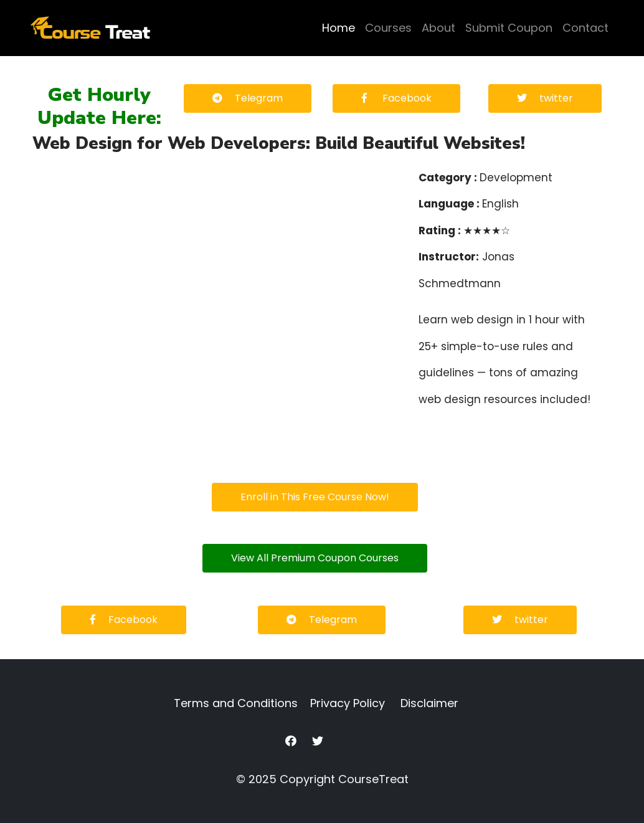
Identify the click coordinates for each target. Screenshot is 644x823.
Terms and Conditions (236, 703)
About (438, 28)
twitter (545, 98)
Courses (388, 28)
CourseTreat (373, 779)
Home (339, 28)
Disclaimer (429, 703)
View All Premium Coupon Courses (315, 558)
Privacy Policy (348, 703)
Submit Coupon (509, 28)
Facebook (396, 98)
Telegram (248, 98)
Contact (585, 28)
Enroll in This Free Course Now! (315, 497)
